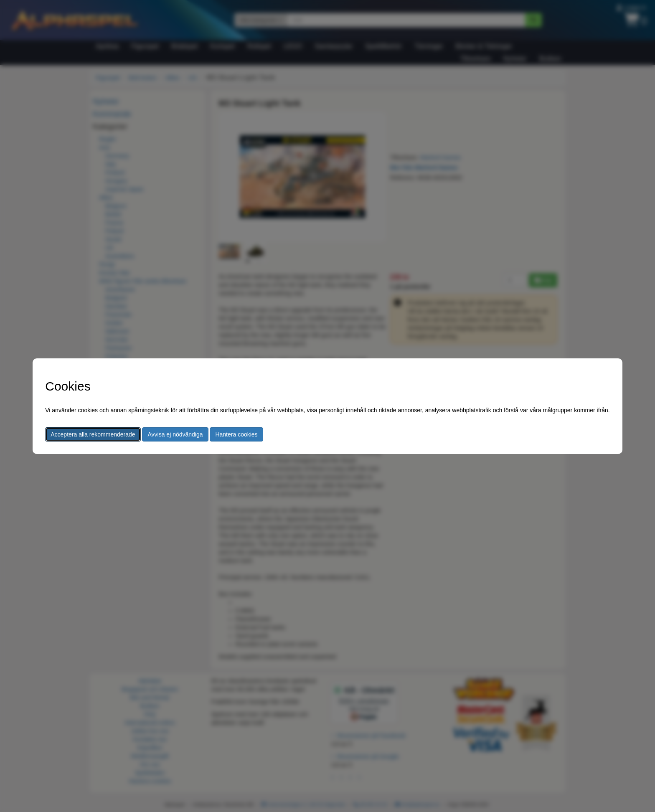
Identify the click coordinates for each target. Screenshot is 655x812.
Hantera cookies (236, 434)
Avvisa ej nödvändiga (175, 434)
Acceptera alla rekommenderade (93, 434)
